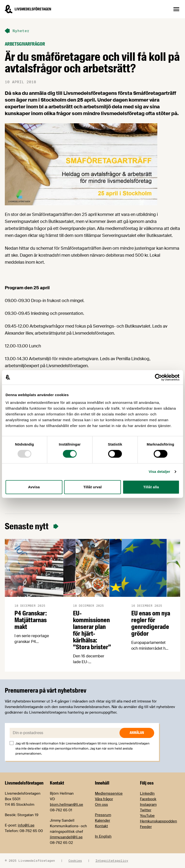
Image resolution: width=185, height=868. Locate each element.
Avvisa (34, 487)
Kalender (102, 820)
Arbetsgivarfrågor (25, 44)
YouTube (147, 816)
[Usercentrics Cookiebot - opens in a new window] (158, 377)
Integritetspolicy (112, 861)
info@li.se (26, 825)
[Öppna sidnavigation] (176, 9)
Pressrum (103, 815)
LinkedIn (147, 793)
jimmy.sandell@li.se (66, 837)
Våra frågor (104, 799)
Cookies (75, 861)
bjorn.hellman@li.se (66, 805)
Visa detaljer (159, 472)
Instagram (148, 805)
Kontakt (101, 826)
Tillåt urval (92, 487)
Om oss (101, 805)
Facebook (148, 799)
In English (103, 836)
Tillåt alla (151, 487)
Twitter (146, 810)
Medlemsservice (109, 793)
